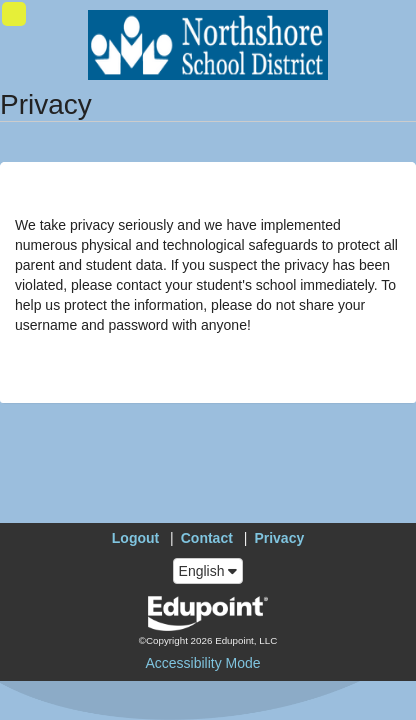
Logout (135, 538)
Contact (207, 538)
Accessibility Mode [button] (202, 663)
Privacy (279, 538)
